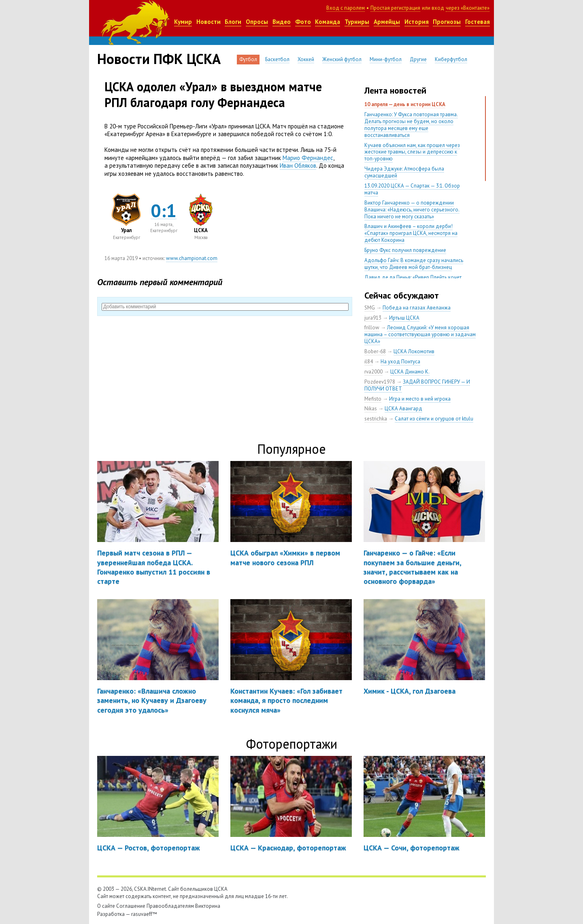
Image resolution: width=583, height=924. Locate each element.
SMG (370, 308)
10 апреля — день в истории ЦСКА (405, 104)
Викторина (208, 906)
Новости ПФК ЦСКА (159, 59)
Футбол (248, 59)
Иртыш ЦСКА (404, 318)
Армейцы (387, 22)
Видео (282, 22)
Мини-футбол (386, 59)
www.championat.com (192, 258)
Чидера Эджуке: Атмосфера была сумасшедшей (404, 172)
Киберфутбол (451, 59)
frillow (372, 328)
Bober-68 (375, 351)
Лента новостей (395, 90)
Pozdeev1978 (380, 382)
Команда (328, 22)
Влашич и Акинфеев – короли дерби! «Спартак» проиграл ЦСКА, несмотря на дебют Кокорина (411, 233)
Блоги (233, 22)
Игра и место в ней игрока (420, 399)
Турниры (357, 22)
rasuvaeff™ (144, 914)
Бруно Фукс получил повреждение (405, 250)
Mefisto (373, 399)
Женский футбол (342, 59)
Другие (418, 59)
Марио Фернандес (308, 158)
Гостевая (478, 22)
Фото (303, 22)
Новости (209, 22)
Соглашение (131, 906)
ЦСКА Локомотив (414, 351)
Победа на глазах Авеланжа (417, 308)
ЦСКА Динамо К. (410, 372)
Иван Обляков (298, 165)
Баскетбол (277, 59)
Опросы (257, 22)
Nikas (371, 409)
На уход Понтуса (400, 362)
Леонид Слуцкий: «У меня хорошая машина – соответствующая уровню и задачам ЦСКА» (420, 334)
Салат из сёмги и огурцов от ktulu (434, 419)
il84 (369, 362)
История (417, 22)
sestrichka (376, 419)
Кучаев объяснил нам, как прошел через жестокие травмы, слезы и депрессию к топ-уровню (412, 152)
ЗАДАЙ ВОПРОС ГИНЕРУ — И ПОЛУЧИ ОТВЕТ (417, 385)
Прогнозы (447, 22)
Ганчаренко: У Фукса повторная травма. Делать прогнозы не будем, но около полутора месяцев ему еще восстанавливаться (411, 125)
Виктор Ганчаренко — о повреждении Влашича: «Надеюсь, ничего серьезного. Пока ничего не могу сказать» (412, 210)
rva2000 (373, 372)
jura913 (373, 318)
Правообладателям (170, 906)
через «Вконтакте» (468, 8)
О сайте (106, 906)
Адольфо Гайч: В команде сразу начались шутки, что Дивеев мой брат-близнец (414, 264)
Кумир (183, 22)
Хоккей (306, 59)
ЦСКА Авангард (403, 409)
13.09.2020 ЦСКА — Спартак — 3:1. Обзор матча (412, 189)
